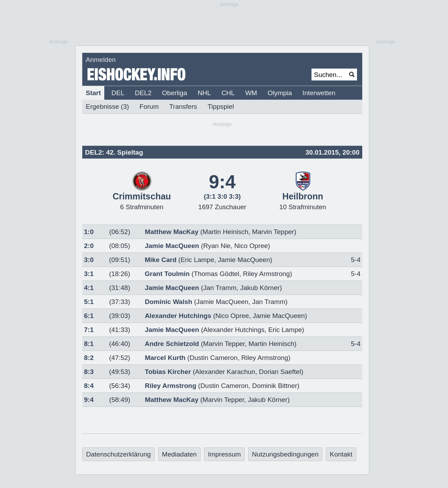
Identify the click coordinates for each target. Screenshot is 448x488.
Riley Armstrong (266, 274)
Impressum (224, 454)
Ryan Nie (217, 246)
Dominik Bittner (275, 386)
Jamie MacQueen (172, 246)
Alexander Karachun (225, 372)
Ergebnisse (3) (107, 107)
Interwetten (319, 93)
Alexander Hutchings (178, 316)
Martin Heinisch (226, 232)
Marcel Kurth (165, 358)
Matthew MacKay (172, 232)
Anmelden (101, 60)
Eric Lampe (197, 260)
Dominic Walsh (169, 302)
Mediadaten (179, 454)
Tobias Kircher (168, 372)
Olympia (280, 93)
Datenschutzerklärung (118, 454)
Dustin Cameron (213, 358)
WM (251, 93)
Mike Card (160, 260)
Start (93, 93)
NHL (204, 93)
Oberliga (175, 93)
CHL (228, 93)
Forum (149, 107)
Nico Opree (251, 246)
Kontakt (341, 454)
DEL (118, 93)
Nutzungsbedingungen (285, 454)
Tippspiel (221, 107)
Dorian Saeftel (280, 372)
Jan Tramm (220, 288)
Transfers (183, 107)
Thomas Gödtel (217, 274)
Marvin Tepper (273, 232)
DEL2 (143, 93)
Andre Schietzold (172, 344)
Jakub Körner (260, 288)
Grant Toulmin (167, 274)
